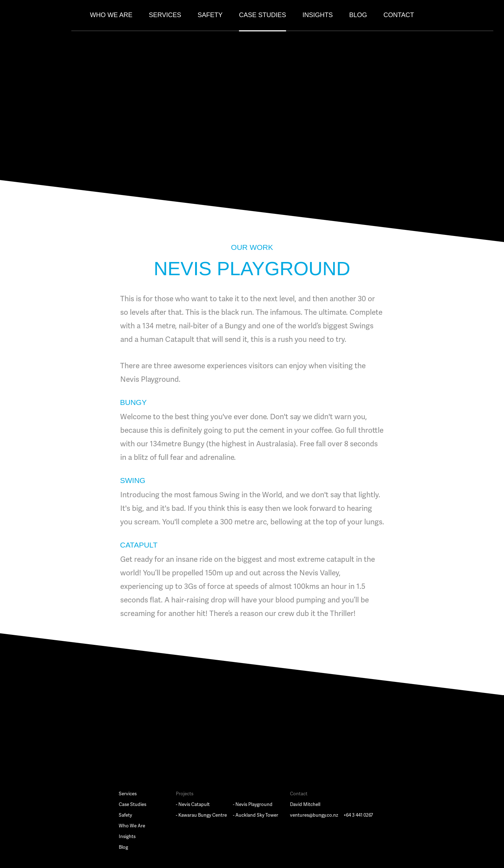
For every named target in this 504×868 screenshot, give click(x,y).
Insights (318, 15)
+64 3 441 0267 (358, 815)
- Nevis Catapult (193, 805)
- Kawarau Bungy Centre (201, 815)
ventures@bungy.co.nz (314, 815)
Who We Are (111, 15)
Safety (210, 15)
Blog (358, 15)
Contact (399, 15)
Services (165, 15)
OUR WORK (252, 247)
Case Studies (263, 15)
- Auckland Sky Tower (256, 815)
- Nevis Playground (253, 805)
